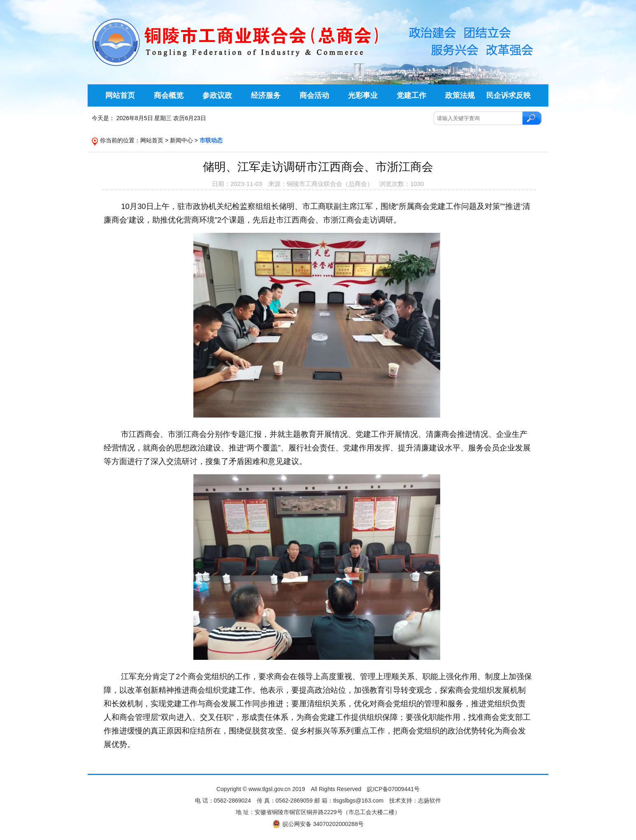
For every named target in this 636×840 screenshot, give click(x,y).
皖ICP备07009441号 (393, 789)
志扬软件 (429, 801)
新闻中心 (181, 140)
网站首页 (152, 140)
